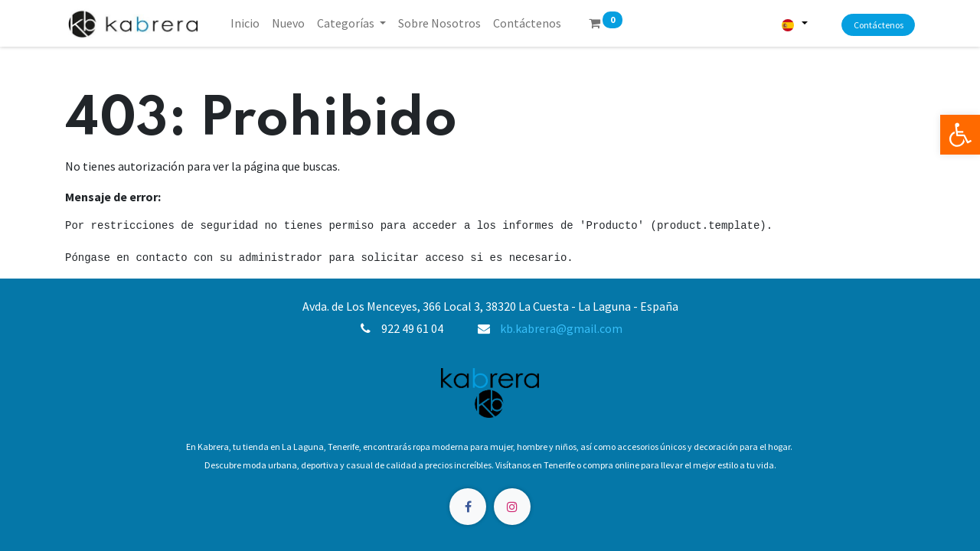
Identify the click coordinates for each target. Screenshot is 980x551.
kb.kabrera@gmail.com (561, 328)
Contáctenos (879, 25)
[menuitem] (245, 23)
